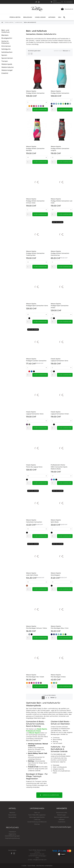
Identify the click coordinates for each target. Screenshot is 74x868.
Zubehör (5, 73)
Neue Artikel (12, 815)
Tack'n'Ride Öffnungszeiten (37, 815)
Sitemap (37, 824)
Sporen (4, 55)
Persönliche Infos (62, 813)
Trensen (5, 61)
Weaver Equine (34, 733)
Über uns (37, 813)
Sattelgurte (6, 49)
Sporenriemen (7, 58)
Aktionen (52, 17)
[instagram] (39, 2)
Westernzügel (7, 70)
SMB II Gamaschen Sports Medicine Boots (59, 467)
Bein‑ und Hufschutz (5, 31)
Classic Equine (42, 729)
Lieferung (37, 819)
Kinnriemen (6, 46)
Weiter (54, 698)
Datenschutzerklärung (12, 838)
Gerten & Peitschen (5, 42)
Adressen (62, 819)
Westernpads (7, 64)
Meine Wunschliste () (57, 2)
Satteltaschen (7, 52)
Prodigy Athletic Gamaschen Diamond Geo (60, 253)
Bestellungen (62, 815)
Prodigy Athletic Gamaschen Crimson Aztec (35, 201)
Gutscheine (62, 822)
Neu (60, 16)
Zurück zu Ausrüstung (49, 795)
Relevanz (67, 51)
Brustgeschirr (7, 38)
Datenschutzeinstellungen (61, 827)
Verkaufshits (12, 817)
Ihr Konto (62, 808)
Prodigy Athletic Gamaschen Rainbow (35, 148)
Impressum (12, 832)
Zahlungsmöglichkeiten (37, 817)
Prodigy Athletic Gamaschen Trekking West (35, 253)
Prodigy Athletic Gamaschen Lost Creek (62, 201)
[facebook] (36, 2)
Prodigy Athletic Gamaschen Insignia (60, 148)
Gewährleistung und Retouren (37, 822)
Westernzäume (8, 67)
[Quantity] (29, 109)
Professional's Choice (33, 731)
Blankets (5, 35)
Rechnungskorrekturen (62, 817)
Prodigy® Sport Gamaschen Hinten (60, 306)
